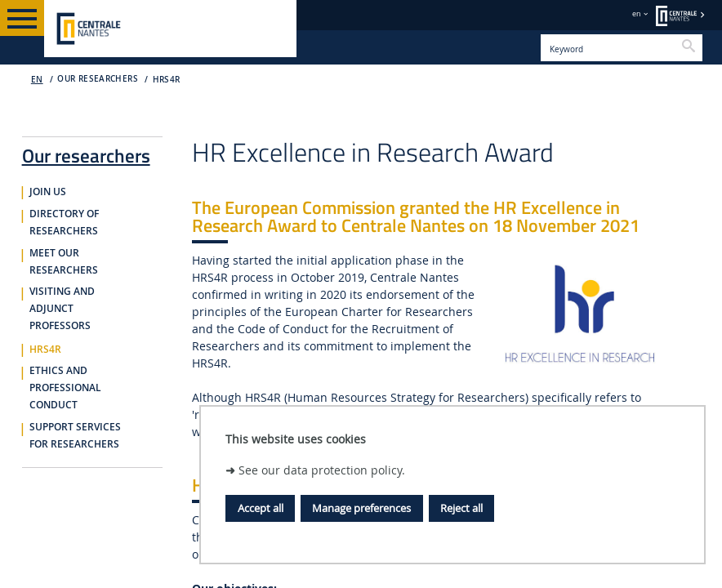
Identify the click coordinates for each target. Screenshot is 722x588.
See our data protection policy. (322, 470)
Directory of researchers (64, 223)
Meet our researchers (64, 262)
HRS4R (167, 80)
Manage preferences (361, 508)
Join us (48, 192)
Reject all (461, 508)
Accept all (261, 508)
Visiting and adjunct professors (62, 309)
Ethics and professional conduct (65, 388)
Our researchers (86, 153)
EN (37, 80)
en (637, 13)
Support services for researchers (75, 436)
